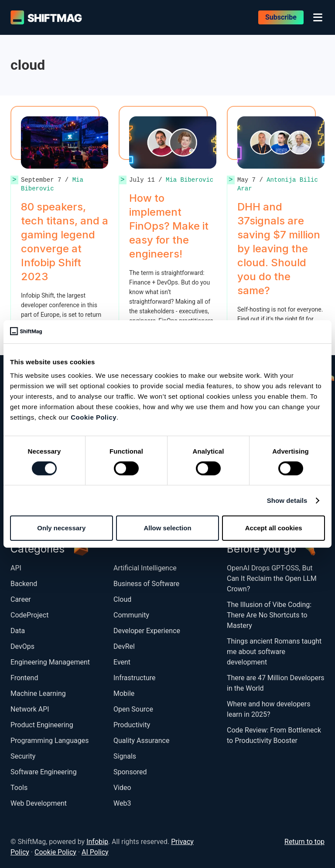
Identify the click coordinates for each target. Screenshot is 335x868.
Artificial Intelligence (145, 568)
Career (21, 599)
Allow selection (167, 528)
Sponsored (130, 772)
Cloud (122, 599)
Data (18, 631)
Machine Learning (38, 693)
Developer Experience (147, 631)
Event (122, 662)
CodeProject (29, 615)
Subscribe (281, 17)
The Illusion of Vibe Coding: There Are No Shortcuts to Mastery (269, 615)
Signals (125, 756)
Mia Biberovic (52, 184)
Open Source (133, 709)
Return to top (304, 842)
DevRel (124, 646)
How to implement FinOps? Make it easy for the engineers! (169, 226)
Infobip (97, 842)
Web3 (122, 803)
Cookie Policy (94, 417)
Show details (287, 500)
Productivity (132, 725)
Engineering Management (50, 662)
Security (23, 756)
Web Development (39, 803)
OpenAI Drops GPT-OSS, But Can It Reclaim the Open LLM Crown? (272, 578)
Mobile (124, 693)
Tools (19, 788)
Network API (30, 709)
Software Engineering (44, 772)
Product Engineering (42, 725)
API (16, 568)
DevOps (22, 646)
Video (122, 788)
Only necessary (61, 528)
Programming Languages (50, 741)
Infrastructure (134, 678)
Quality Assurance (141, 741)
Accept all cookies (274, 528)
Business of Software (146, 584)
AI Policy (95, 852)
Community (131, 615)
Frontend (24, 678)
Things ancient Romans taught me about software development (274, 652)
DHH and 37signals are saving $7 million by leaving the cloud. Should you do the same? (279, 249)
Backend (24, 584)
